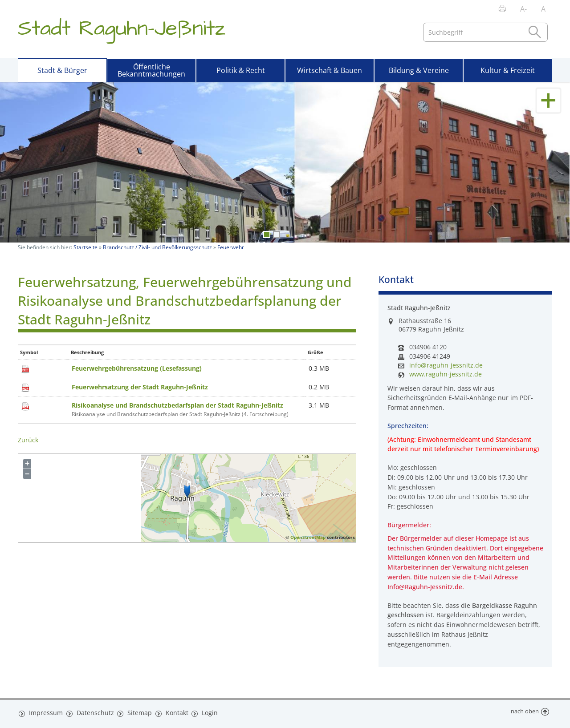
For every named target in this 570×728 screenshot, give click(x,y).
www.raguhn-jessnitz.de (446, 374)
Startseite (85, 247)
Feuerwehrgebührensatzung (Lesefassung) (137, 368)
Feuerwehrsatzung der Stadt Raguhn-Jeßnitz (140, 387)
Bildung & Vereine (419, 70)
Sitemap (134, 712)
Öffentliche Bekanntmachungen (151, 70)
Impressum (44, 712)
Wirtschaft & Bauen (330, 70)
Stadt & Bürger (62, 70)
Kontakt (170, 712)
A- (523, 9)
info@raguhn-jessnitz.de (446, 365)
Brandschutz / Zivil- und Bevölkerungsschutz (157, 247)
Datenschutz (91, 712)
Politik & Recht (241, 70)
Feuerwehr (231, 247)
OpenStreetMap (308, 537)
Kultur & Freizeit (508, 70)
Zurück (28, 440)
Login (204, 712)
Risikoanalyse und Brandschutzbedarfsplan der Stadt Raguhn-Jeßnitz (177, 405)
